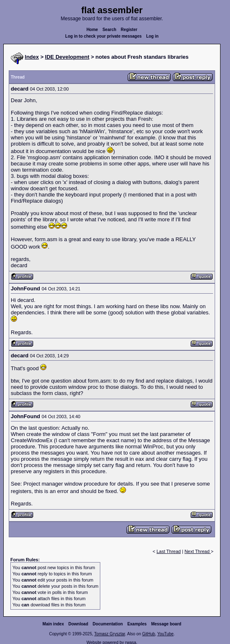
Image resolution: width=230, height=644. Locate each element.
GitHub (149, 634)
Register (129, 30)
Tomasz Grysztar (109, 634)
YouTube (165, 634)
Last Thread (169, 551)
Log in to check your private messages (103, 36)
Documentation (108, 624)
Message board (166, 624)
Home (92, 30)
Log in (153, 36)
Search (109, 30)
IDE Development (67, 57)
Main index (53, 624)
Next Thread (197, 551)
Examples (137, 624)
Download (78, 624)
